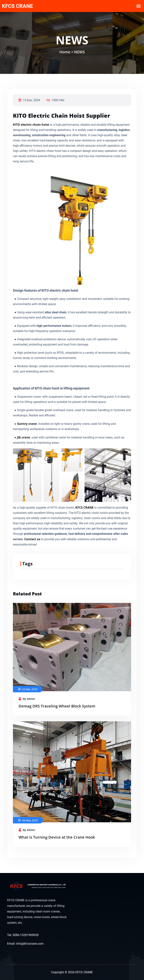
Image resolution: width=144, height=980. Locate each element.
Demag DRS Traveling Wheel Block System (57, 706)
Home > (66, 52)
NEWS (79, 52)
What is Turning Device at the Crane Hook (57, 837)
